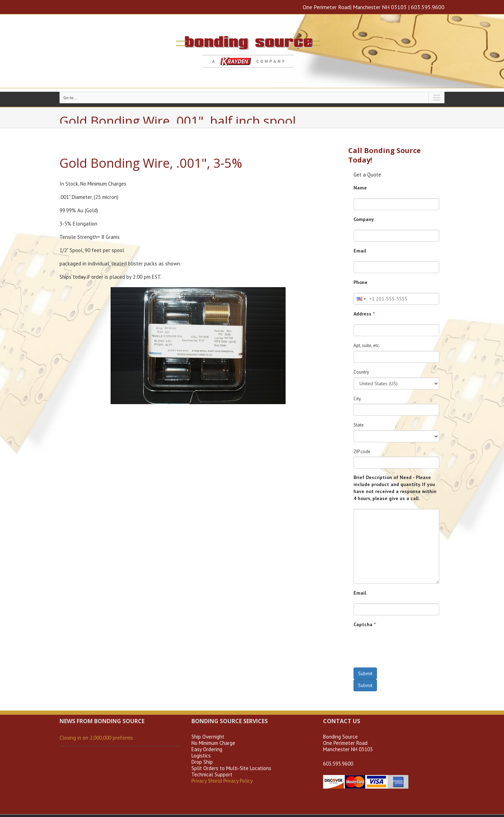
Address (364, 314)
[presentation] (407, 649)
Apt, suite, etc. (367, 345)
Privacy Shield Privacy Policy (222, 781)
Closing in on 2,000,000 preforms (96, 738)
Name (360, 188)
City (357, 399)
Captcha (365, 624)
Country (361, 372)
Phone (360, 282)
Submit (365, 673)
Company (364, 219)
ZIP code (362, 452)
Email (360, 251)
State (359, 425)
